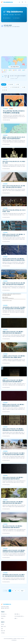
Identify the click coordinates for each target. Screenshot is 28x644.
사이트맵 (3, 633)
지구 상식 (5, 87)
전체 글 (2, 624)
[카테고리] (22, 2)
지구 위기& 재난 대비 (15, 87)
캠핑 (24, 87)
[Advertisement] (14, 42)
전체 (4, 84)
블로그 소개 (3, 626)
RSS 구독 (3, 631)
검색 (2, 629)
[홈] (19, 2)
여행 (17, 84)
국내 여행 (10, 84)
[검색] (25, 2)
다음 (23, 591)
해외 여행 (5, 90)
